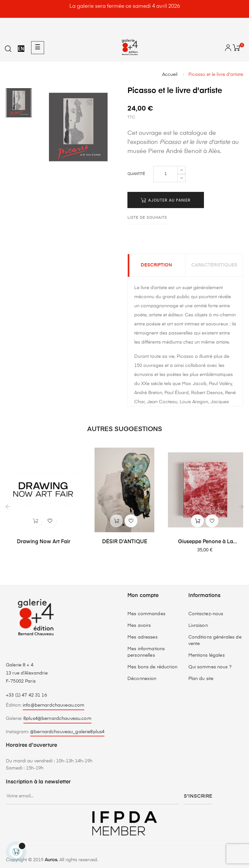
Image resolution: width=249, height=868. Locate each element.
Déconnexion (142, 679)
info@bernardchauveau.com (53, 705)
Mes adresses (142, 637)
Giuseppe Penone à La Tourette (206, 542)
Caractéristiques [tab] (214, 265)
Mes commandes (146, 614)
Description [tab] (156, 265)
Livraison (198, 626)
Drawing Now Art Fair (44, 542)
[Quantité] (166, 174)
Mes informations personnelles (146, 652)
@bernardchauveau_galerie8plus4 (67, 732)
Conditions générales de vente (215, 640)
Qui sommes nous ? (210, 667)
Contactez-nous (206, 614)
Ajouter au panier (166, 200)
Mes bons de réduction (152, 667)
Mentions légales (207, 655)
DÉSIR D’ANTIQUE (125, 542)
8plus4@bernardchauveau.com (57, 719)
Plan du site (201, 679)
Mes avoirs (139, 626)
